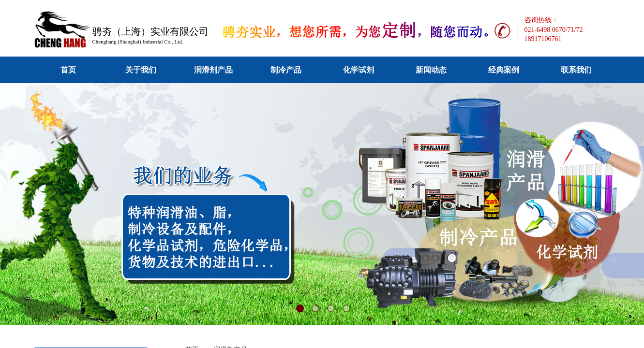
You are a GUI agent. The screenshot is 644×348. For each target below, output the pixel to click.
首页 (68, 70)
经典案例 (504, 70)
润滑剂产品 (213, 70)
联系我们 (576, 70)
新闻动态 (431, 70)
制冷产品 (286, 70)
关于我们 (141, 70)
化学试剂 (359, 70)
